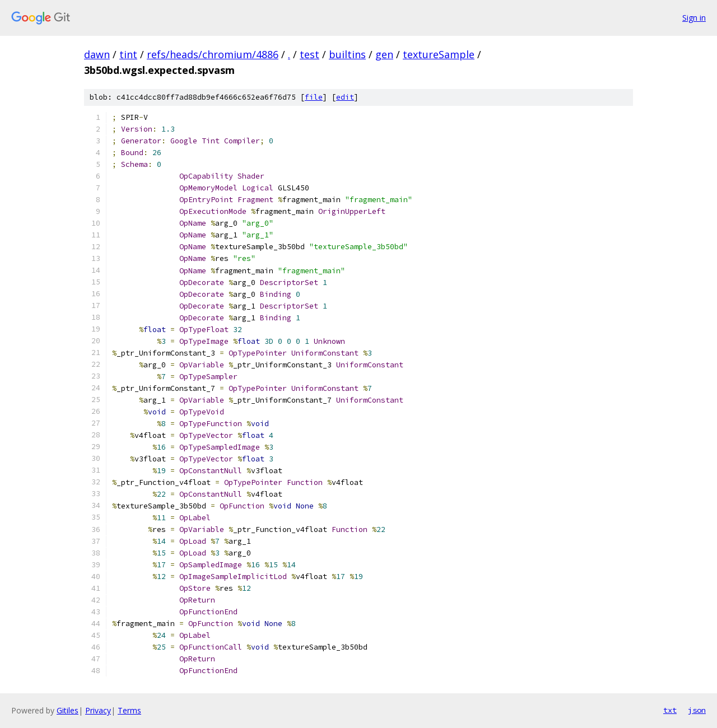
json (697, 710)
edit (345, 97)
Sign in (694, 18)
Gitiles (67, 710)
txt (670, 710)
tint (128, 54)
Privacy (98, 710)
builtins (347, 54)
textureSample (439, 54)
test (309, 54)
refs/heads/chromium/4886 (213, 54)
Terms (129, 710)
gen (384, 54)
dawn (97, 54)
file (314, 97)
